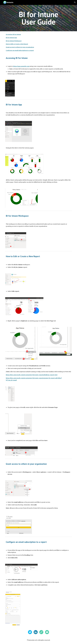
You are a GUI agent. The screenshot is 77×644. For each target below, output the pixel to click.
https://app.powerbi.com (21, 66)
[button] (75, 2)
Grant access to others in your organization (20, 47)
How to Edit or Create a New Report (17, 44)
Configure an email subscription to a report (20, 50)
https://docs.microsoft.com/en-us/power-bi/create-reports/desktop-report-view (32, 375)
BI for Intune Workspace (14, 41)
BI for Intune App (11, 38)
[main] (38, 18)
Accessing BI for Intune (13, 34)
